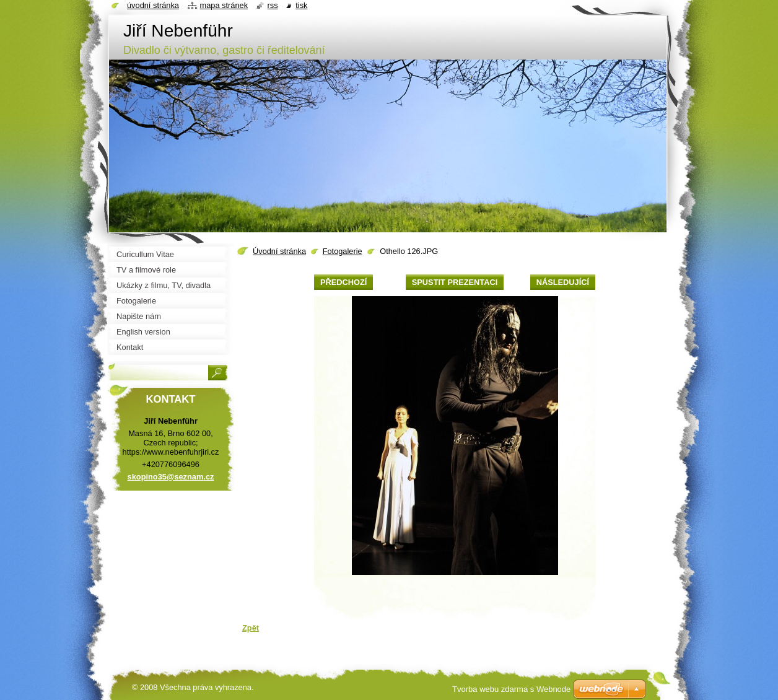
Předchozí (343, 282)
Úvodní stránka (279, 251)
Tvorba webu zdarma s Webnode (511, 689)
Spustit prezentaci (455, 282)
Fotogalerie (343, 251)
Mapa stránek (224, 5)
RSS (273, 5)
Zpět (251, 628)
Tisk (301, 5)
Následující (563, 282)
